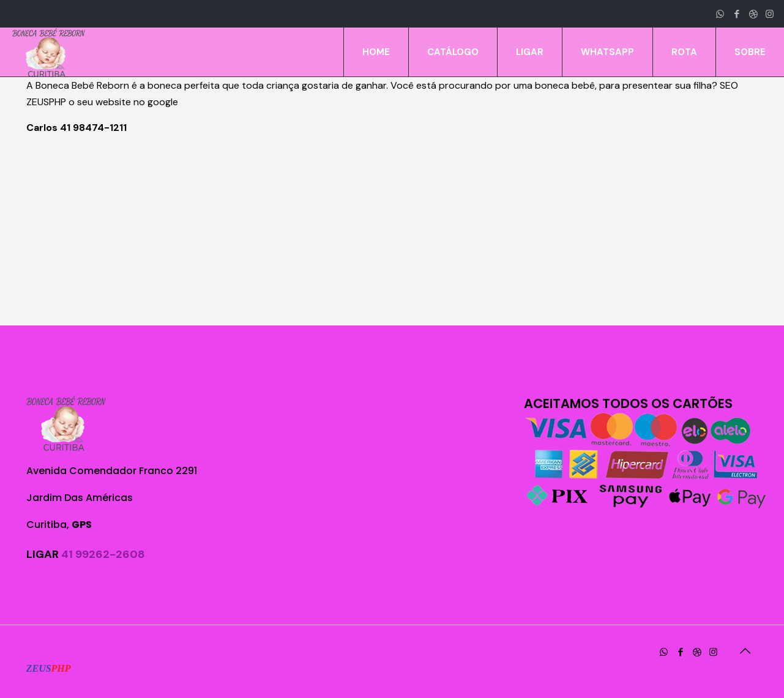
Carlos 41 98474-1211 (77, 128)
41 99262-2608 (103, 554)
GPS (82, 525)
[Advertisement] (392, 231)
